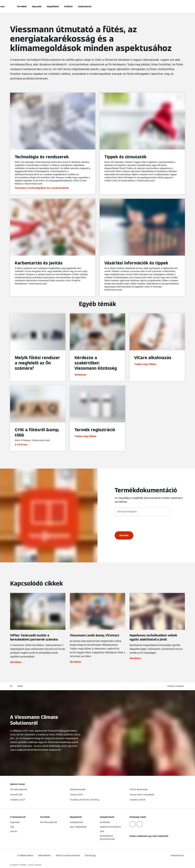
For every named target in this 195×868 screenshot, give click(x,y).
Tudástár (68, 6)
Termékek (22, 6)
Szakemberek (85, 6)
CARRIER (38, 865)
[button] (176, 686)
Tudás (20, 686)
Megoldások (53, 6)
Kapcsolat (37, 6)
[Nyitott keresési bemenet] (183, 6)
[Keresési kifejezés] (142, 512)
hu (11, 686)
